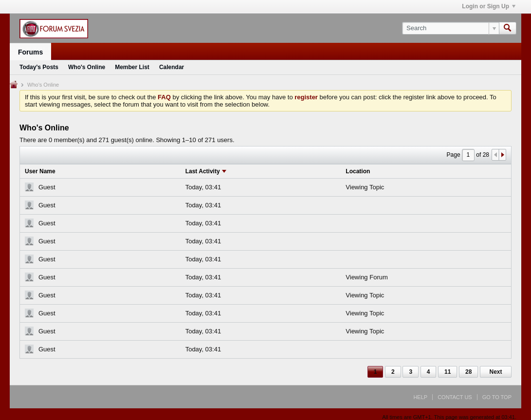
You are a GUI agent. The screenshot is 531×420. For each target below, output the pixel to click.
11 (448, 372)
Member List (132, 67)
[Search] (450, 28)
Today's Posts (39, 67)
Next (495, 372)
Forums (30, 52)
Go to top (497, 397)
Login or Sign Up (489, 6)
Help (420, 397)
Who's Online (87, 67)
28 (468, 372)
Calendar (172, 67)
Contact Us (455, 397)
